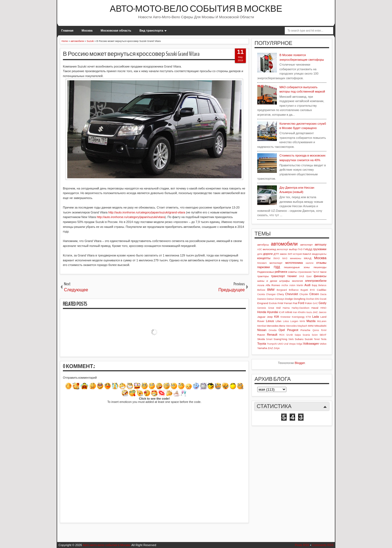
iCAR (282, 312)
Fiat (295, 303)
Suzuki (309, 339)
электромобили (316, 281)
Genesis (262, 308)
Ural (286, 344)
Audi (307, 285)
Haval (315, 308)
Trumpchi (272, 344)
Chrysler (304, 294)
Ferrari (288, 303)
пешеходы (320, 267)
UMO (281, 344)
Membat (262, 326)
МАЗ (285, 258)
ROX (282, 335)
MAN (302, 321)
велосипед (269, 249)
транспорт (278, 276)
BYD (313, 290)
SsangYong (280, 339)
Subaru (299, 339)
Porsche (305, 330)
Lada (316, 317)
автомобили (284, 244)
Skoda (261, 339)
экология (297, 281)
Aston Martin (296, 285)
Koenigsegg (298, 317)
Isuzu (309, 312)
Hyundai (272, 312)
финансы (320, 276)
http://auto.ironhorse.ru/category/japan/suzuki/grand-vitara (147, 212)
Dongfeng (300, 299)
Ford (301, 303)
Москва (87, 30)
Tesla (324, 339)
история (297, 254)
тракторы (263, 276)
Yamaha (262, 348)
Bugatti (304, 290)
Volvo (323, 344)
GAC (315, 303)
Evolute (273, 303)
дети (260, 254)
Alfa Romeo (273, 285)
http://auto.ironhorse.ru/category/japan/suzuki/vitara (131, 217)
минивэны (295, 258)
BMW (271, 290)
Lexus (270, 321)
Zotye (277, 348)
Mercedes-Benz (276, 326)
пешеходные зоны (297, 267)
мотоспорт (276, 263)
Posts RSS (302, 545)
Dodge (289, 299)
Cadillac (322, 290)
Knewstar (285, 317)
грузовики (320, 249)
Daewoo (262, 299)
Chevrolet (292, 294)
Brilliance (294, 290)
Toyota (262, 344)
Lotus (286, 321)
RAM (324, 330)
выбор (293, 249)
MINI (311, 326)
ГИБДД (308, 249)
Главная (67, 30)
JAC (315, 312)
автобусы (263, 245)
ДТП (276, 254)
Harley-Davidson (300, 308)
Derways (280, 299)
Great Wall (274, 308)
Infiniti (289, 312)
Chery (280, 294)
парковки (264, 267)
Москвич (262, 263)
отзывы (321, 263)
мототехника (294, 263)
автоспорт (307, 245)
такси (323, 272)
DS (317, 299)
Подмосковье (266, 272)
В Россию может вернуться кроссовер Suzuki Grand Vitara (131, 54)
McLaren (322, 321)
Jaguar (261, 317)
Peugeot (293, 330)
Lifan (278, 321)
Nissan (262, 330)
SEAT (323, 335)
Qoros (316, 330)
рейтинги (281, 272)
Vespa (292, 344)
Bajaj (314, 285)
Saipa (298, 335)
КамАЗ (307, 254)
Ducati (323, 299)
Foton (309, 303)
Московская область (116, 30)
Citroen (314, 294)
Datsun (271, 299)
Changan (271, 294)
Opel (282, 330)
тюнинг (292, 276)
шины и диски (267, 281)
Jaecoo (323, 312)
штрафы (285, 281)
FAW (281, 303)
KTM (308, 317)
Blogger (300, 363)
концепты (264, 258)
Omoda (273, 330)
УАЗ (302, 276)
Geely (322, 303)
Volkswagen (311, 344)
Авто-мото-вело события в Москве (196, 9)
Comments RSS (323, 545)
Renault (272, 335)
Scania (306, 335)
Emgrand (263, 303)
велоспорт (283, 249)
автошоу (321, 244)
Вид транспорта (151, 30)
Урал (309, 276)
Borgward (282, 290)
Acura (261, 285)
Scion (315, 335)
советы (292, 272)
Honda (262, 312)
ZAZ (270, 348)
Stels (291, 339)
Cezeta (261, 294)
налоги (310, 263)
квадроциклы (319, 254)
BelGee (261, 290)
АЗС (260, 249)
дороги (268, 254)
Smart (269, 339)
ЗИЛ (290, 254)
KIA (277, 317)
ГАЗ (300, 249)
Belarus (322, 285)
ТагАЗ (316, 272)
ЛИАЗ (276, 258)
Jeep (270, 317)
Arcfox (285, 285)
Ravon (261, 335)
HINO (323, 308)
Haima (286, 308)
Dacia (324, 294)
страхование (305, 272)
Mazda (311, 321)
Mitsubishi (320, 326)
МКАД (308, 258)
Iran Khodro (299, 312)
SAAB (290, 335)
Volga (299, 344)
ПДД (277, 267)
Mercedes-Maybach (297, 326)
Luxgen (294, 321)
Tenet (317, 339)
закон (283, 254)
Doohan (310, 299)
